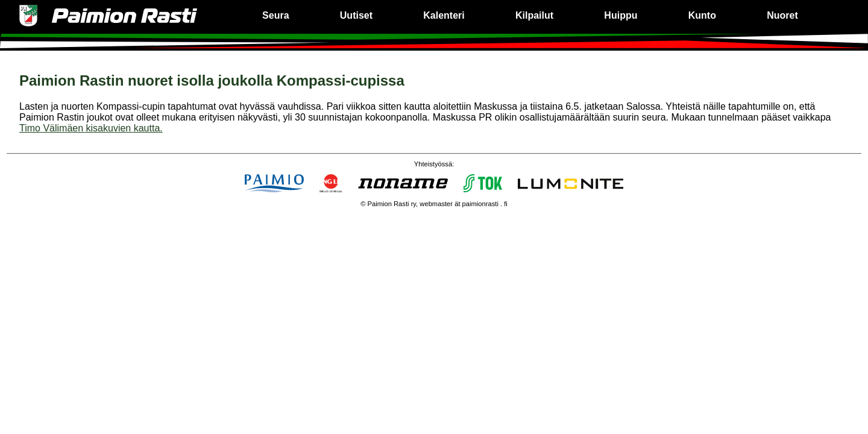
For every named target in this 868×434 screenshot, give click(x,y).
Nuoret (782, 15)
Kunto (702, 15)
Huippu (621, 15)
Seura (275, 15)
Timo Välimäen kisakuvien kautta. (91, 128)
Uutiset (356, 15)
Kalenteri (444, 15)
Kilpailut (534, 15)
